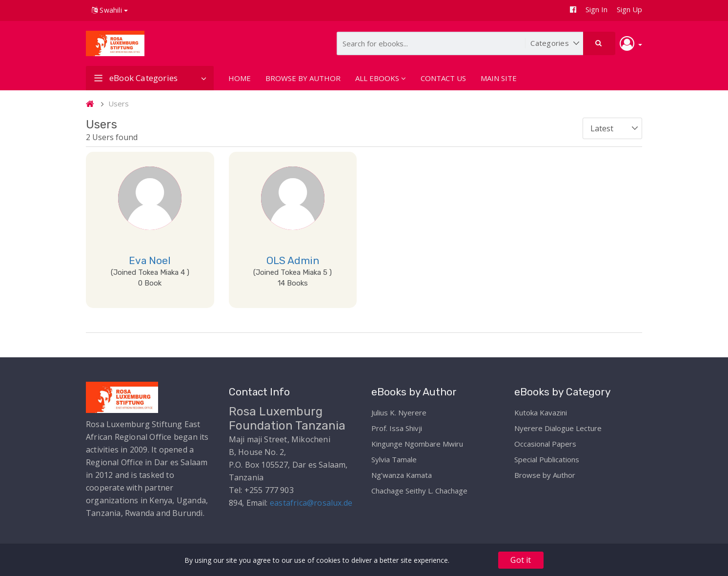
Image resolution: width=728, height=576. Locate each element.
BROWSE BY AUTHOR (303, 78)
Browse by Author (545, 475)
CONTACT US (443, 78)
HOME (240, 78)
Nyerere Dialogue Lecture (558, 428)
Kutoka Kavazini (541, 412)
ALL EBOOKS (381, 78)
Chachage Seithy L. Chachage (419, 491)
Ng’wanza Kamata (402, 475)
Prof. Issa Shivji (397, 428)
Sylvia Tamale (394, 459)
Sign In (597, 9)
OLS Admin (293, 260)
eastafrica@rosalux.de (311, 503)
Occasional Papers (545, 444)
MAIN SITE (499, 78)
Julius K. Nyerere (399, 412)
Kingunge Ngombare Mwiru (417, 444)
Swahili (110, 10)
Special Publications (547, 459)
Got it (521, 560)
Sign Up (629, 9)
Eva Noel (150, 260)
